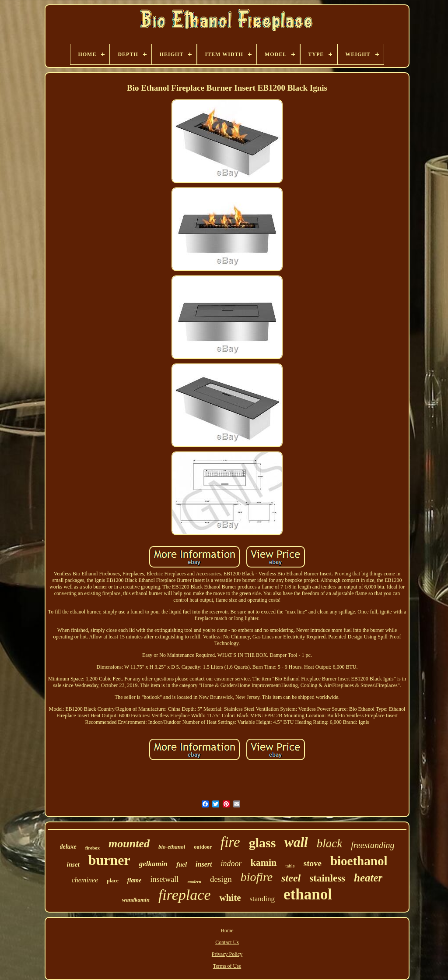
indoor (231, 864)
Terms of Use (227, 966)
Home (227, 931)
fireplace (185, 895)
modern (194, 882)
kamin (263, 862)
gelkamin (153, 864)
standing (262, 899)
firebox (93, 848)
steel (291, 878)
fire (230, 842)
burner (109, 860)
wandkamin (136, 900)
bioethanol (359, 861)
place (113, 881)
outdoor (203, 847)
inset (73, 864)
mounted (129, 844)
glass (262, 843)
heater (368, 878)
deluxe (68, 847)
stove (313, 863)
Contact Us (227, 942)
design (221, 879)
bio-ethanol (172, 847)
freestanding (373, 845)
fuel (182, 864)
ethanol (308, 894)
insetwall (164, 879)
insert (204, 864)
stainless (327, 878)
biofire (257, 877)
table (290, 866)
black (329, 843)
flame (135, 880)
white (230, 898)
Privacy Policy (227, 954)
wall (296, 842)
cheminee (85, 880)
